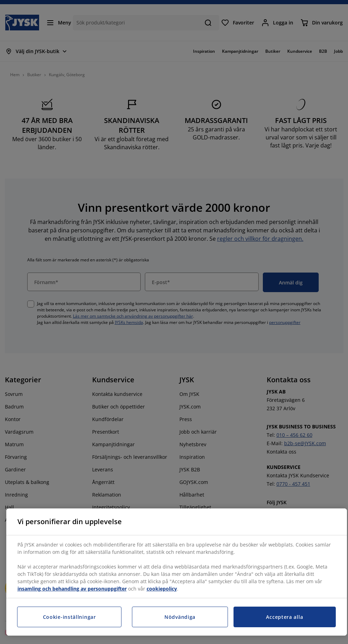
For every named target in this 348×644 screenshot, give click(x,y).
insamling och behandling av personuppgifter (72, 589)
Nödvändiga (180, 617)
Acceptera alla (284, 617)
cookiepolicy (162, 589)
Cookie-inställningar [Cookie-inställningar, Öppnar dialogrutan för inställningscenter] (69, 617)
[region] (177, 572)
